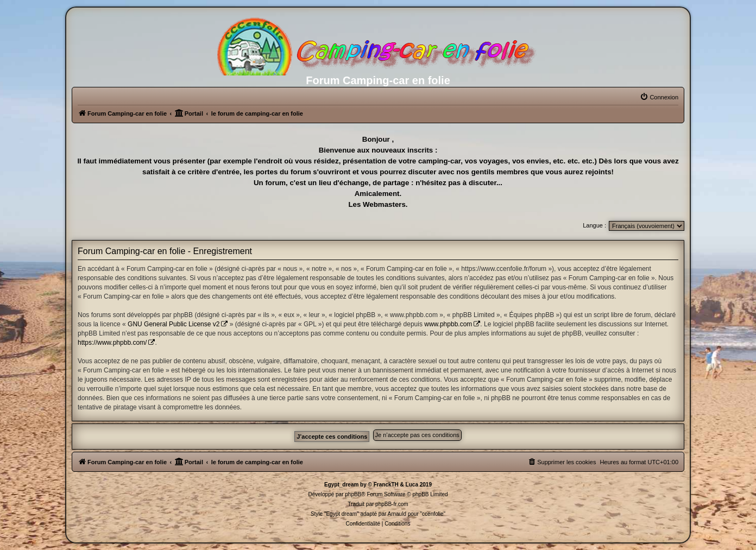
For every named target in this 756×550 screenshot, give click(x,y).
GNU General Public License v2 (174, 324)
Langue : (594, 225)
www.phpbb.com (448, 324)
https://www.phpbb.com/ (112, 343)
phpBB (353, 494)
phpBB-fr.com (392, 504)
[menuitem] (659, 97)
